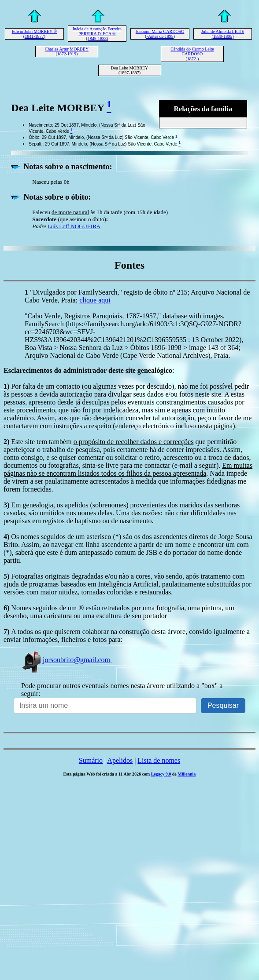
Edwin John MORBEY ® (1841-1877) (35, 34)
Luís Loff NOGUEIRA (74, 226)
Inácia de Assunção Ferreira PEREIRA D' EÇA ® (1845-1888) (97, 34)
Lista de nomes (159, 760)
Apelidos (120, 760)
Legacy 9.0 (161, 774)
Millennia (187, 774)
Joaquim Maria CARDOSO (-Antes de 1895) (160, 34)
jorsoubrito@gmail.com (66, 660)
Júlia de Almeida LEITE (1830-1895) (223, 34)
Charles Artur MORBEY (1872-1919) (67, 51)
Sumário (91, 760)
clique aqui (95, 300)
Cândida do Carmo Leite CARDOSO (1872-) (192, 54)
